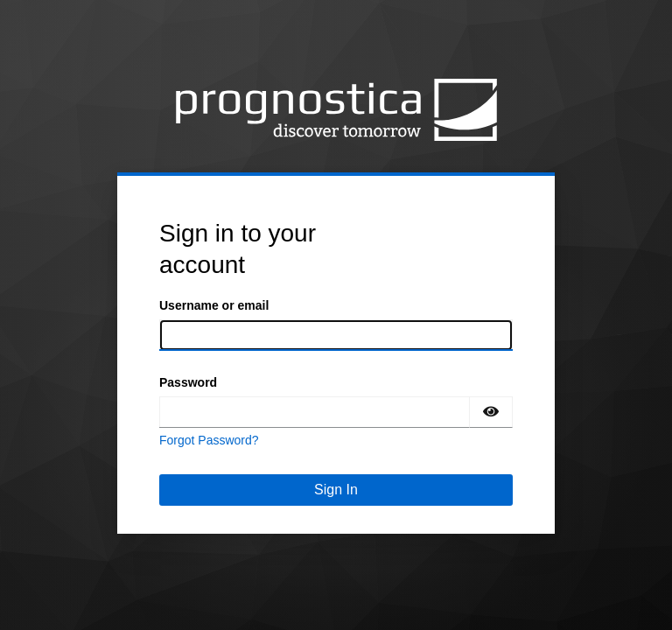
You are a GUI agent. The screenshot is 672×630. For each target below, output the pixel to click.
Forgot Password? (209, 440)
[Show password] (491, 412)
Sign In (336, 490)
